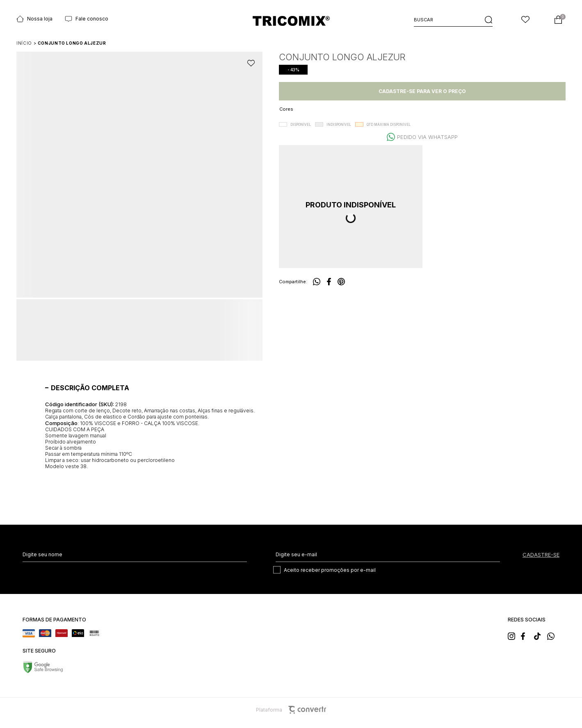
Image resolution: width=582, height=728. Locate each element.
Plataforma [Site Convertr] (291, 710)
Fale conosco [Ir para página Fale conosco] (87, 19)
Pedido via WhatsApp (427, 137)
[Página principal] (291, 21)
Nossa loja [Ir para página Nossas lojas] (34, 19)
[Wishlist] (525, 20)
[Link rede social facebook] (527, 635)
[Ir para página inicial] (24, 43)
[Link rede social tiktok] (540, 635)
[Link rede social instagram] (514, 635)
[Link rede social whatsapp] (553, 635)
